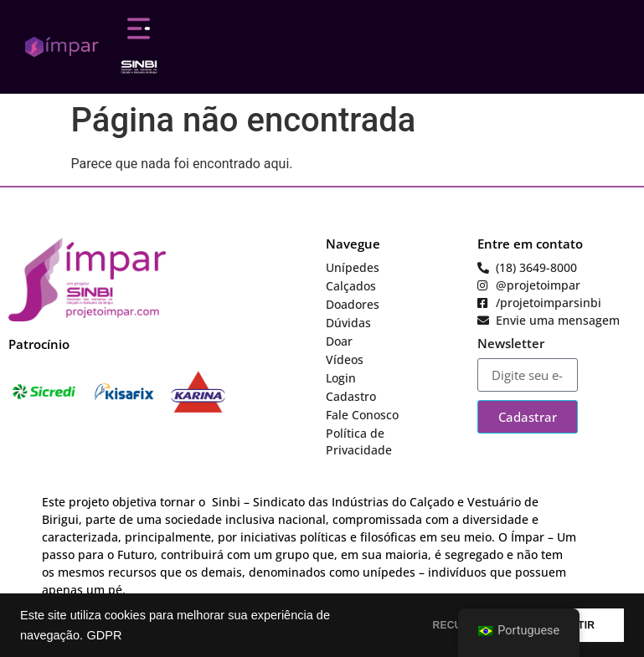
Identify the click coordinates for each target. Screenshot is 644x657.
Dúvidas (348, 323)
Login (341, 378)
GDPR (104, 635)
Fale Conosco (362, 415)
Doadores (353, 304)
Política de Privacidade (359, 441)
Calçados (351, 286)
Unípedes (353, 267)
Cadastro (351, 396)
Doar (339, 341)
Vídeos (345, 359)
